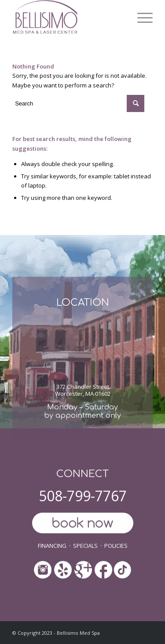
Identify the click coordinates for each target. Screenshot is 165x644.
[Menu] (141, 18)
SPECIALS (85, 546)
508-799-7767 (83, 496)
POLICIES (116, 546)
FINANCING (52, 546)
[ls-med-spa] (68, 18)
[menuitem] (141, 18)
